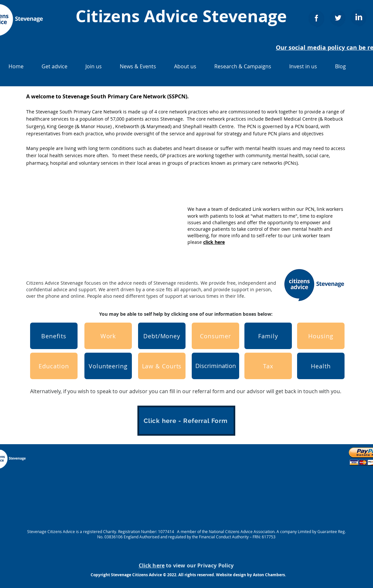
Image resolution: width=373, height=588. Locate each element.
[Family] (268, 336)
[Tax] (268, 366)
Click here (152, 565)
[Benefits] (54, 336)
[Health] (321, 366)
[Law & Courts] (162, 366)
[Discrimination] (215, 366)
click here (214, 242)
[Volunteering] (108, 366)
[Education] (54, 366)
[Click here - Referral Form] (186, 421)
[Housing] (321, 336)
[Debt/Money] (162, 336)
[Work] (108, 336)
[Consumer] (215, 336)
